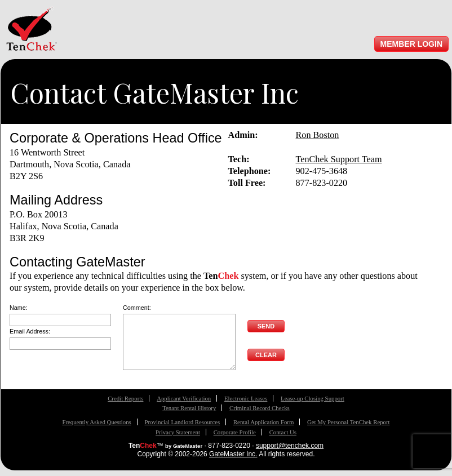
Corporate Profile (235, 432)
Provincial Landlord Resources (182, 422)
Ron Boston (318, 135)
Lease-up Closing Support (313, 398)
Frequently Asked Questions (96, 422)
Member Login (411, 44)
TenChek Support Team (339, 159)
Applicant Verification (184, 398)
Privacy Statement (178, 432)
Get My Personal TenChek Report (349, 422)
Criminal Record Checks (260, 408)
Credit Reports (125, 398)
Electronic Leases (246, 398)
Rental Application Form (263, 422)
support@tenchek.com (290, 446)
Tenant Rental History (189, 408)
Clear (266, 355)
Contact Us (283, 432)
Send (266, 326)
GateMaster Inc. (233, 454)
